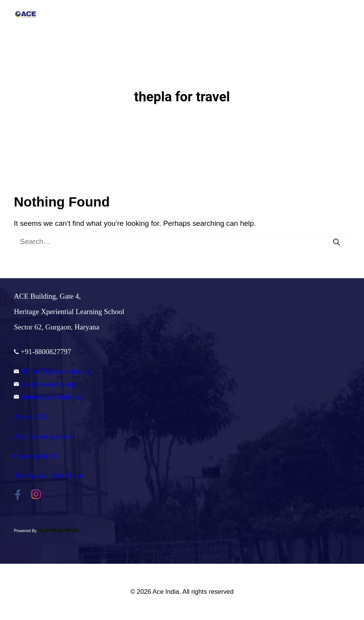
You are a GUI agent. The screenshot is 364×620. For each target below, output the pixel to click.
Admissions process (43, 436)
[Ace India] (25, 14)
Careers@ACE (36, 456)
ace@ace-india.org (45, 384)
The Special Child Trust (49, 476)
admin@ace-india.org (49, 397)
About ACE (31, 417)
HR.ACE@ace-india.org (53, 371)
